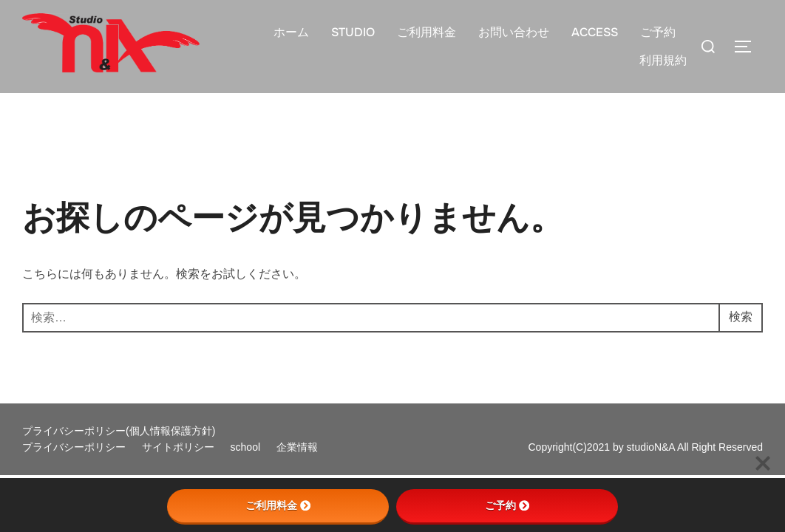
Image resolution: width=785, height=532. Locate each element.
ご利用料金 (427, 32)
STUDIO (353, 32)
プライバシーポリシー (75, 447)
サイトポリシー (180, 447)
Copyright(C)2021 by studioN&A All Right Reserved (646, 447)
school (247, 447)
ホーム (291, 32)
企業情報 (297, 447)
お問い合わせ (514, 32)
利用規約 (663, 60)
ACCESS (595, 32)
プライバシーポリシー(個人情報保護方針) (119, 431)
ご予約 (658, 32)
